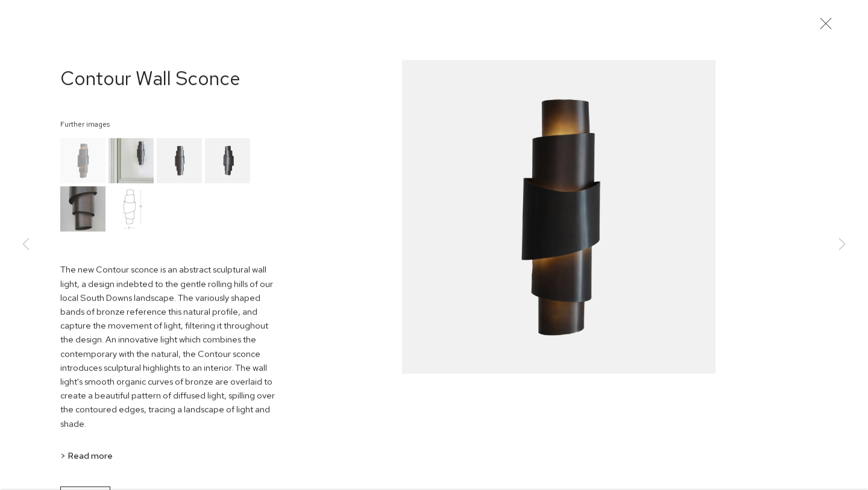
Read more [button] (90, 461)
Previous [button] (26, 245)
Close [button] (829, 27)
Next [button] (842, 245)
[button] (83, 167)
